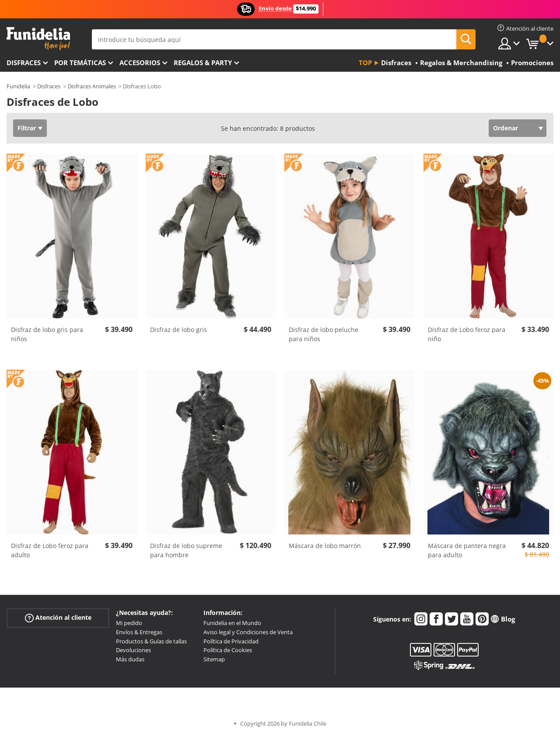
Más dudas (130, 659)
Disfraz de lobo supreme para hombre (186, 550)
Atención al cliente (58, 618)
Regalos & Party (203, 63)
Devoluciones (133, 650)
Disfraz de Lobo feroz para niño (467, 334)
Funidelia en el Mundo (232, 623)
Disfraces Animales (92, 86)
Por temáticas (80, 63)
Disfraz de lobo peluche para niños (324, 334)
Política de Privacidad (231, 641)
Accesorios (140, 63)
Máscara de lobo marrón (325, 546)
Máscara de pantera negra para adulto (467, 550)
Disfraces (24, 63)
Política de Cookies (228, 650)
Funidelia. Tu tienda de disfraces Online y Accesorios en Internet (38, 39)
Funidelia (18, 86)
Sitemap (214, 659)
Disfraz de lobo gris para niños (47, 334)
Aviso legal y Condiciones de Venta (248, 632)
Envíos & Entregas (139, 632)
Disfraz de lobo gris (178, 330)
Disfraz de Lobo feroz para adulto (50, 550)
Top (365, 63)
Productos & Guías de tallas (151, 641)
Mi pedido (129, 623)
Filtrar (27, 128)
